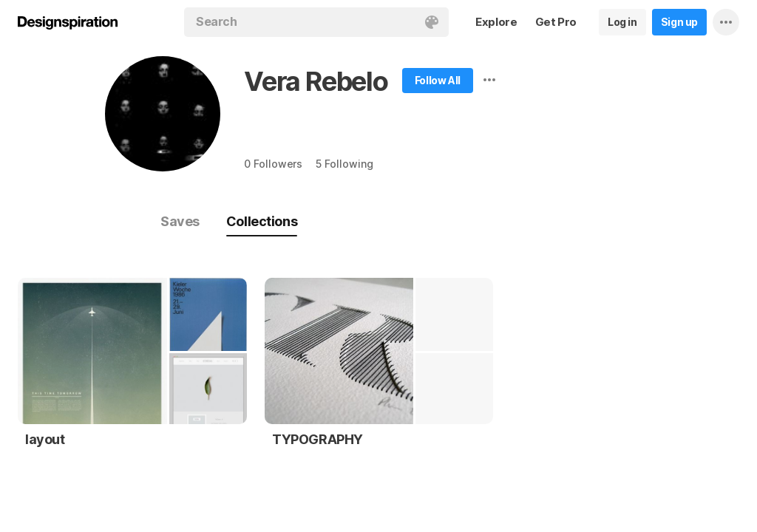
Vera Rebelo (316, 81)
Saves (180, 221)
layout (45, 439)
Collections (262, 221)
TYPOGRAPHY (318, 439)
